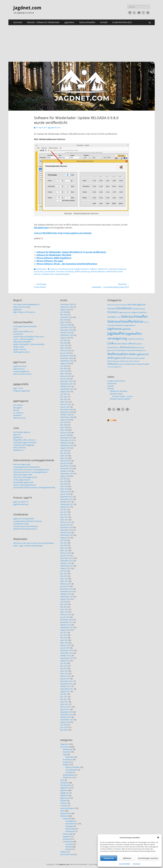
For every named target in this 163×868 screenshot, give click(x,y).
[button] (158, 837)
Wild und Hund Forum (22, 374)
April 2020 (64, 427)
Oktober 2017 (66, 502)
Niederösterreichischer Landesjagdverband (31, 470)
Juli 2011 (64, 694)
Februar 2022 (66, 376)
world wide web (67, 854)
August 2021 (65, 392)
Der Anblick (18, 405)
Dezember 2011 (67, 681)
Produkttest (68, 760)
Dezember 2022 (67, 356)
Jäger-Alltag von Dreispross (24, 312)
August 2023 (65, 338)
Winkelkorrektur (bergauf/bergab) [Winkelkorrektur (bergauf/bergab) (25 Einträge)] (137, 364)
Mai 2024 (64, 320)
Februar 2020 (66, 433)
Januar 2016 (65, 556)
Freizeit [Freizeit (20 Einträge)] (118, 317)
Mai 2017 (64, 515)
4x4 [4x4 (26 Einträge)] (109, 305)
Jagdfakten (18, 309)
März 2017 (65, 520)
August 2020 (65, 420)
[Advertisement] (82, 43)
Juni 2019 (64, 450)
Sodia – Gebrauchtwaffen (24, 339)
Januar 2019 (65, 463)
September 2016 (67, 535)
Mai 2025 (64, 315)
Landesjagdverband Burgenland (26, 467)
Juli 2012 (64, 663)
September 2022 (67, 361)
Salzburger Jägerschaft (23, 475)
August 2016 (65, 538)
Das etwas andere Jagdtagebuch (26, 304)
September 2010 (67, 720)
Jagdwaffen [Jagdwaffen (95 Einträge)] (117, 333)
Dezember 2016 (67, 527)
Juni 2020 (64, 422)
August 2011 (65, 691)
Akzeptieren (109, 858)
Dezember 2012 (67, 650)
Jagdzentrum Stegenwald (24, 519)
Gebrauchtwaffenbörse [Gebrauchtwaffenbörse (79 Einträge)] (125, 321)
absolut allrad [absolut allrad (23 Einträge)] (115, 305)
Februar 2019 (66, 461)
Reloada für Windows (119, 391)
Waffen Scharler (20, 349)
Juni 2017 (64, 512)
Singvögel (69, 826)
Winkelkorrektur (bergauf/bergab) (56, 274)
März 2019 (65, 458)
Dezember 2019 (67, 438)
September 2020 (67, 417)
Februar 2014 (66, 615)
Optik (65, 754)
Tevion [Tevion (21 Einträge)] (144, 350)
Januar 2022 (65, 379)
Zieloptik (69, 772)
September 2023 (67, 335)
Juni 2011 (64, 697)
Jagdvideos (69, 22)
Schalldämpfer (71, 770)
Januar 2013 (65, 648)
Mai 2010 (64, 730)
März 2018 (65, 489)
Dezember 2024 (67, 317)
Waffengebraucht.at (21, 352)
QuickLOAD (39, 272)
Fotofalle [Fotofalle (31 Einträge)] (111, 317)
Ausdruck (54, 269)
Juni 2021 (64, 397)
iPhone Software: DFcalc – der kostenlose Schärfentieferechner (67, 264)
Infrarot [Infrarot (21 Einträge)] (146, 322)
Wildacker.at (18, 450)
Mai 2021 (64, 399)
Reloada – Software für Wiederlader (43, 22)
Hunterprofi (18, 334)
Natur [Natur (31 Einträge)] (125, 344)
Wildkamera (68, 777)
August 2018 (65, 476)
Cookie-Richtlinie (125, 864)
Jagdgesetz (65, 793)
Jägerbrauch (65, 798)
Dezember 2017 (67, 497)
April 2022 (64, 371)
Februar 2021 (66, 404)
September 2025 (67, 307)
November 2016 (67, 530)
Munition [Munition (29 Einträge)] (118, 344)
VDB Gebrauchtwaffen (22, 342)
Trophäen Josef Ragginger (24, 445)
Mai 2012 (64, 668)
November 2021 (67, 384)
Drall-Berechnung (66, 269)
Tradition (64, 806)
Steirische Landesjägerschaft (25, 477)
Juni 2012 (64, 666)
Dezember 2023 (67, 327)
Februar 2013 (66, 645)
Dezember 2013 (67, 620)
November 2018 (67, 468)
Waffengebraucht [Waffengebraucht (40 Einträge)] (117, 358)
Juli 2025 (64, 312)
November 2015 (67, 561)
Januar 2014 (65, 617)
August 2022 (65, 363)
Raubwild (67, 839)
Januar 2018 (65, 494)
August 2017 (65, 507)
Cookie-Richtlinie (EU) (122, 22)
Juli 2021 (64, 394)
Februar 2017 (66, 522)
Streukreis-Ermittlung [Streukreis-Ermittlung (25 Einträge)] (134, 350)
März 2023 (65, 348)
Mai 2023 (64, 343)
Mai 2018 (64, 484)
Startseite (18, 22)
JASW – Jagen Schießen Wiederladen (28, 546)
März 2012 (65, 673)
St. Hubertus (18, 413)
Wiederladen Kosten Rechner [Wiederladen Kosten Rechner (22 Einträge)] (130, 361)
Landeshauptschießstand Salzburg (27, 521)
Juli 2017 (64, 509)
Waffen (66, 765)
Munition (67, 752)
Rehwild (69, 847)
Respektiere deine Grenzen (24, 440)
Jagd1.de (17, 435)
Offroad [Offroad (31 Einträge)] (132, 344)
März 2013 (65, 643)
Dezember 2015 (67, 558)
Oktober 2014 (66, 594)
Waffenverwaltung (82, 272)
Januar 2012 (65, 679)
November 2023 (67, 330)
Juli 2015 (64, 571)
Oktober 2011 (66, 686)
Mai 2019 (64, 453)
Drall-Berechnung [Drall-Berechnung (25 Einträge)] (138, 309)
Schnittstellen (50, 272)
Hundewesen (66, 785)
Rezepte (64, 801)
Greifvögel (70, 821)
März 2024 (65, 322)
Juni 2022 (64, 366)
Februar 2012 (66, 676)
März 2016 (65, 550)
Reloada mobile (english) (120, 399)
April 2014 (64, 609)
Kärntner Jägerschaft (22, 464)
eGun (15, 329)
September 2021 (67, 389)
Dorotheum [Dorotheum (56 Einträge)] (124, 308)
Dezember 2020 (67, 409)
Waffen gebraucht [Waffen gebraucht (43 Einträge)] (139, 354)
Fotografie (64, 783)
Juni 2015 (64, 574)
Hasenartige (68, 834)
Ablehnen (127, 858)
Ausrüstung (65, 747)
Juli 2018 (64, 479)
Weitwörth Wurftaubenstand (25, 529)
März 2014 (65, 612)
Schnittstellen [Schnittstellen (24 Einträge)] (121, 350)
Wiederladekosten (98, 272)
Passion (16, 410)
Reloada (111, 389)
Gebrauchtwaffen (87, 22)
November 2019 (67, 440)
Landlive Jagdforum (21, 371)
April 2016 (64, 548)
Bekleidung (67, 749)
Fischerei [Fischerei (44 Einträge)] (112, 312)
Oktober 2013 (66, 625)
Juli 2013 (64, 632)
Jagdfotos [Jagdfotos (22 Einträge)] (132, 325)
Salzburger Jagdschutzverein (25, 442)
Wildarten (64, 816)
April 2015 (64, 579)
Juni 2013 (64, 635)
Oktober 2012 (66, 656)
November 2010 (67, 715)
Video (63, 811)
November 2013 (67, 622)
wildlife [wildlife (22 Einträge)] (122, 364)
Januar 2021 (65, 407)
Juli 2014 (64, 602)
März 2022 (65, 374)
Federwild (67, 819)
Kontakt (104, 22)
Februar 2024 (66, 325)
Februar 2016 (66, 553)
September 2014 (67, 597)
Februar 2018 (66, 491)
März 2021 (65, 402)
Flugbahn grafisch (81, 269)
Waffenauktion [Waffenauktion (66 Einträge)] (118, 354)
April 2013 (64, 640)
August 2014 (65, 599)
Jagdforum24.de (20, 366)
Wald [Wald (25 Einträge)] (143, 358)
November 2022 (67, 358)
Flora (62, 780)
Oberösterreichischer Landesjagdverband (30, 472)
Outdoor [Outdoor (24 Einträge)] (139, 344)
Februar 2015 (66, 584)
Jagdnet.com (27, 8)
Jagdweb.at (18, 437)
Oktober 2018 (66, 471)
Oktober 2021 (66, 386)
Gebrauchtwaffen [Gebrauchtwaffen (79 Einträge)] (134, 316)
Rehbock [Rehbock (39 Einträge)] (125, 347)
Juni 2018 (64, 481)
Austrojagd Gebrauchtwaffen (25, 326)
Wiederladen (41, 269)
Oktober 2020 (66, 415)
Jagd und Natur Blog (22, 307)
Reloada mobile (116, 394)
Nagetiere (67, 836)
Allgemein (64, 744)
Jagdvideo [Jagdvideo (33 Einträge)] (126, 329)
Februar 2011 (66, 707)
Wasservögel (71, 829)
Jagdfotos (64, 790)
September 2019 (67, 445)
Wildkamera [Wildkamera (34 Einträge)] (113, 364)
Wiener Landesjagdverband (25, 485)
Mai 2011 (64, 699)
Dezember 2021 (67, 381)
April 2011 (64, 702)
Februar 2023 (66, 351)
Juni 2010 (64, 727)
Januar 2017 (65, 525)
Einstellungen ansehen (148, 858)
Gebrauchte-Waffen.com (23, 331)
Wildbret (64, 852)
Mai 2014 (64, 607)
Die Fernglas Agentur (22, 432)
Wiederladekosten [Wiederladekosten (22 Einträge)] (114, 361)
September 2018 (67, 474)
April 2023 (64, 345)
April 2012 (64, 671)
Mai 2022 (64, 368)
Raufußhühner (72, 824)
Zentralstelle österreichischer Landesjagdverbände (34, 487)
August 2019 (65, 448)
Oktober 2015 (66, 563)
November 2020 (67, 412)
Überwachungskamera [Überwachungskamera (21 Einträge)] (115, 367)
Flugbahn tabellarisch (99, 269)
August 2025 (65, 309)
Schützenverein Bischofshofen (26, 526)
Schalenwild (68, 842)
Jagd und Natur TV (21, 502)
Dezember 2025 (67, 304)
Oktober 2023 (66, 333)
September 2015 (67, 566)
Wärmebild (70, 757)
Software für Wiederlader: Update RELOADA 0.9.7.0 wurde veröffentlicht (71, 252)
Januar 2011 (65, 709)
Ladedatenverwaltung (117, 269)
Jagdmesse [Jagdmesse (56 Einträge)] (114, 329)
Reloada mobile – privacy (123, 396)
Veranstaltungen (67, 808)
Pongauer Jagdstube (22, 391)
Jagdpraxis (65, 795)
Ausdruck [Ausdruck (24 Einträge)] (124, 305)
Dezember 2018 (67, 466)
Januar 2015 (65, 586)
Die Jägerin (18, 408)
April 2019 (64, 456)
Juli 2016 (64, 540)
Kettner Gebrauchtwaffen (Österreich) (29, 337)
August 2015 (65, 568)
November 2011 (67, 684)
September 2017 (67, 504)
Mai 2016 (64, 545)
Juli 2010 (64, 725)
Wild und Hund (20, 418)
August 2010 (65, 722)
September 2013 (67, 627)
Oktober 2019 (66, 443)
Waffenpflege (68, 775)
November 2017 (67, 499)
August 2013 (65, 630)
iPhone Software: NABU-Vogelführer (54, 258)
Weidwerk (17, 415)
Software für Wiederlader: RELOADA (54, 255)
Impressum (137, 864)
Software (64, 803)
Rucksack (67, 762)
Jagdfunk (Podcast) (21, 504)
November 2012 (67, 653)
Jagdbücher (65, 788)
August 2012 (65, 661)
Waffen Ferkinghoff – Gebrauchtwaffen (29, 344)
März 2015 (65, 581)
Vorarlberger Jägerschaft (23, 482)
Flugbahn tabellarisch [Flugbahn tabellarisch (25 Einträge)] (139, 312)
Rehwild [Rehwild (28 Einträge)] (133, 347)
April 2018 (64, 486)
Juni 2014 (64, 604)
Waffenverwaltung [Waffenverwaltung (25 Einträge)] (134, 358)
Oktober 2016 (66, 533)
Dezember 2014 (67, 589)
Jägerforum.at (19, 369)
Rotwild (69, 849)
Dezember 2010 (67, 712)
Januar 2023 (65, 353)
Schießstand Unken (21, 524)
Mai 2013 (64, 638)
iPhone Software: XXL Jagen (50, 261)
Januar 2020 (65, 435)
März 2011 (65, 704)
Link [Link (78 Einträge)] (111, 343)
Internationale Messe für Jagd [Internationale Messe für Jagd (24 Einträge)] (118, 325)
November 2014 (67, 591)
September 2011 (67, 689)
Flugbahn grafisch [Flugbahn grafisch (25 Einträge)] (124, 312)
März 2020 (65, 430)
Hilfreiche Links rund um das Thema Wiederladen (34, 543)
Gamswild (69, 844)
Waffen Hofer (19, 347)
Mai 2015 (64, 576)
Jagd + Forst (18, 388)
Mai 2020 (64, 425)
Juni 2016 (64, 543)
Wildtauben (70, 831)
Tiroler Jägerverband (22, 480)
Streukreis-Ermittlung (65, 272)
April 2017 (64, 517)
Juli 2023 (64, 340)
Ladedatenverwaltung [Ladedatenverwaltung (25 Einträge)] (135, 339)
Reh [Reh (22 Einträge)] (118, 348)
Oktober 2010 (66, 717)
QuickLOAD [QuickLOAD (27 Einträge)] (112, 347)
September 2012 (67, 658)
